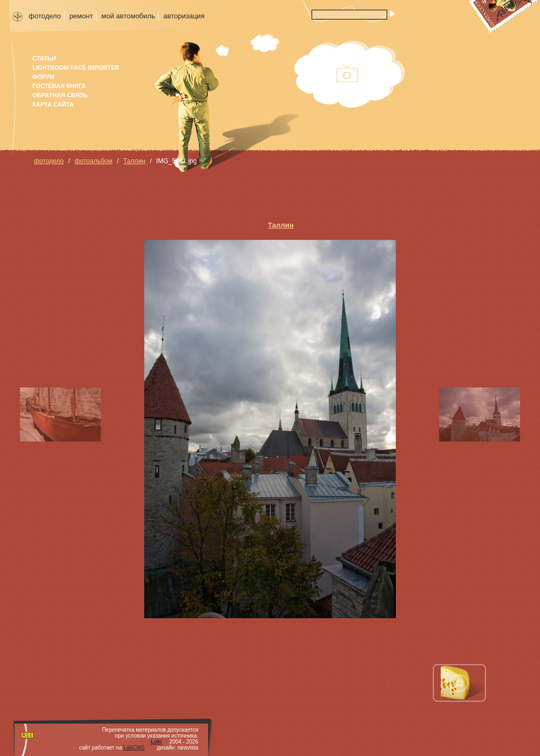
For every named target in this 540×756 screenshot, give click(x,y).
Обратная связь (60, 95)
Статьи (44, 58)
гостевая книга (59, 86)
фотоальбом (93, 161)
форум (43, 77)
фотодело (45, 16)
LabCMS (134, 748)
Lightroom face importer (76, 68)
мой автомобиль (128, 16)
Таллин (134, 161)
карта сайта (53, 104)
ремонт (81, 16)
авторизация (184, 16)
